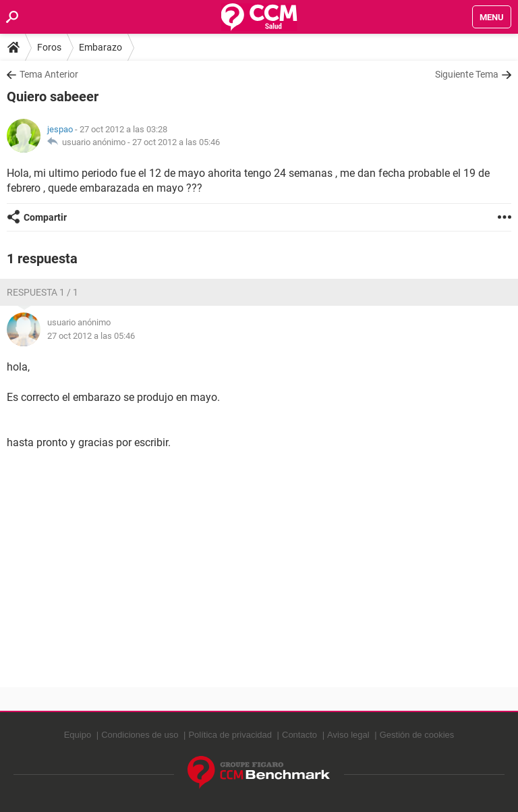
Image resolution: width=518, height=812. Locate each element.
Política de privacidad (230, 735)
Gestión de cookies (417, 735)
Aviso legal (348, 735)
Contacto (299, 735)
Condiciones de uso (140, 735)
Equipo (78, 735)
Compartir (45, 217)
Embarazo (100, 47)
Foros (49, 47)
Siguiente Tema (467, 74)
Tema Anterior (49, 74)
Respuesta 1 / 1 (42, 292)
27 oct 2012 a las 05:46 (176, 142)
